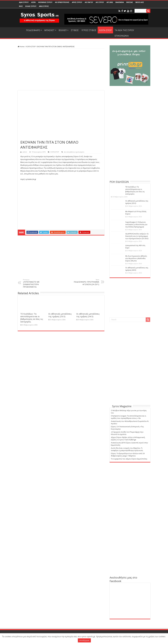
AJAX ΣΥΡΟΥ (24, 2)
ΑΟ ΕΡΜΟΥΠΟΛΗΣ (62, 2)
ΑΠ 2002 (110, 2)
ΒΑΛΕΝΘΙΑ (120, 2)
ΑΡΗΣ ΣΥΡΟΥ (77, 2)
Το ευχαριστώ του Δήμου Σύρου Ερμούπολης (129, 459)
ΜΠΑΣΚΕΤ (49, 30)
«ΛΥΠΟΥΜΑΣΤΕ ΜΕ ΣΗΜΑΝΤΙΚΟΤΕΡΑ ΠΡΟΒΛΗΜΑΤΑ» (36, 283)
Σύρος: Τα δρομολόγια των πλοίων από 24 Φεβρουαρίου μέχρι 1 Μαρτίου (128, 455)
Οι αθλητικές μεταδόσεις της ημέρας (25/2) (60, 315)
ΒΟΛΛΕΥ (63, 30)
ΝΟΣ (21, 6)
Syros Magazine (122, 406)
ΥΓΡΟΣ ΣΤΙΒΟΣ (89, 30)
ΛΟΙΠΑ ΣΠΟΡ (105, 30)
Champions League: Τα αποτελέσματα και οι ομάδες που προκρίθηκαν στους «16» (128, 417)
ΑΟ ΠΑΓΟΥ (89, 2)
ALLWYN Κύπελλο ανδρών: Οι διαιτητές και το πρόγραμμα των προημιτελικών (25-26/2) (137, 236)
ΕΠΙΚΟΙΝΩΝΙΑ (122, 36)
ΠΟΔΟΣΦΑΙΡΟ (33, 30)
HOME (21, 30)
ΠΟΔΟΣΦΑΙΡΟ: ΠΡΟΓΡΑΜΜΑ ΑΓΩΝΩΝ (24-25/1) (86, 282)
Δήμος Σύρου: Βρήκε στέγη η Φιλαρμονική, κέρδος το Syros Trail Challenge (128, 438)
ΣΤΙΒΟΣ (75, 30)
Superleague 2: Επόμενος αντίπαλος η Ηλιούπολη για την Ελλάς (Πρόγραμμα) (136, 224)
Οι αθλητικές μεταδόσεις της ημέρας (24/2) (88, 315)
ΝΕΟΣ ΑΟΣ (140, 2)
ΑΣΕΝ (33, 2)
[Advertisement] (61, 69)
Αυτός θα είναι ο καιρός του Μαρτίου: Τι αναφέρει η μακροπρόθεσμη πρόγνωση (127, 449)
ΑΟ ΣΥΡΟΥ (100, 2)
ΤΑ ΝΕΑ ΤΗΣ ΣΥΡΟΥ (124, 30)
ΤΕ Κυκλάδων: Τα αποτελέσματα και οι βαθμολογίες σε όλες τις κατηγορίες (32, 318)
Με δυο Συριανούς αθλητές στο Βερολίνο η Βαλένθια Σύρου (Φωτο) (136, 258)
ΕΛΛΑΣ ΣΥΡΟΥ (31, 6)
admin (25, 152)
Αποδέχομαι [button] (84, 640)
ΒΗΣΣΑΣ (130, 2)
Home (21, 47)
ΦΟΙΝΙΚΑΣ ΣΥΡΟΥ (45, 2)
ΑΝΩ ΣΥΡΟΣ (44, 6)
